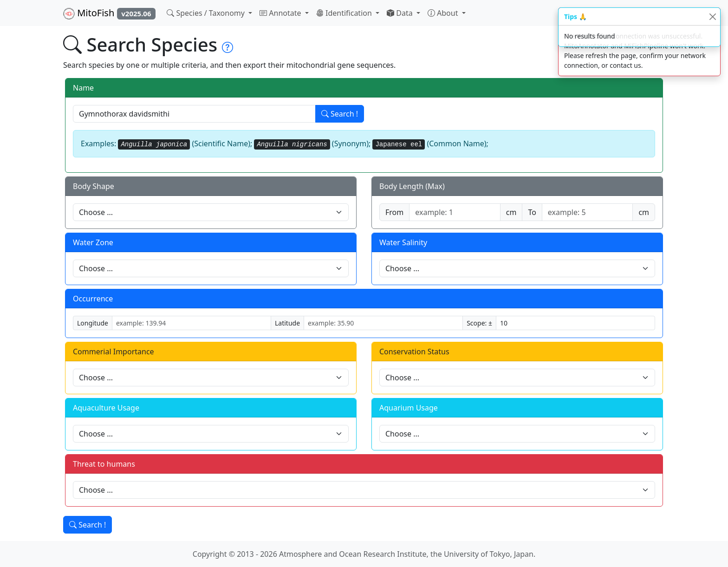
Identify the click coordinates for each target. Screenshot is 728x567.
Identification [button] (345, 13)
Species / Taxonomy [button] (207, 13)
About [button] (444, 13)
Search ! (340, 114)
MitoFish (109, 13)
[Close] (712, 16)
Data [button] (401, 13)
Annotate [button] (281, 13)
